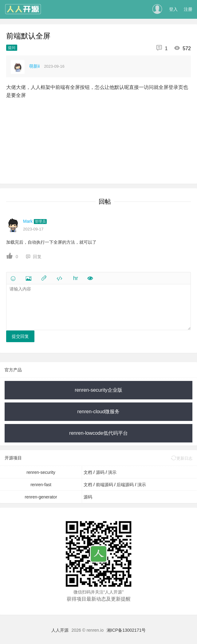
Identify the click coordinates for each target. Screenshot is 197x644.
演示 (112, 472)
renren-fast (41, 485)
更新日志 (182, 458)
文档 (89, 472)
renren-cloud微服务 (99, 412)
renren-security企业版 (98, 390)
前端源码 (105, 485)
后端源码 (126, 485)
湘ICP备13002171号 (126, 630)
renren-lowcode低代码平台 (98, 433)
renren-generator (41, 497)
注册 (188, 9)
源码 (101, 472)
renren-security (41, 472)
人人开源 (60, 630)
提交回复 (20, 336)
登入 (173, 9)
